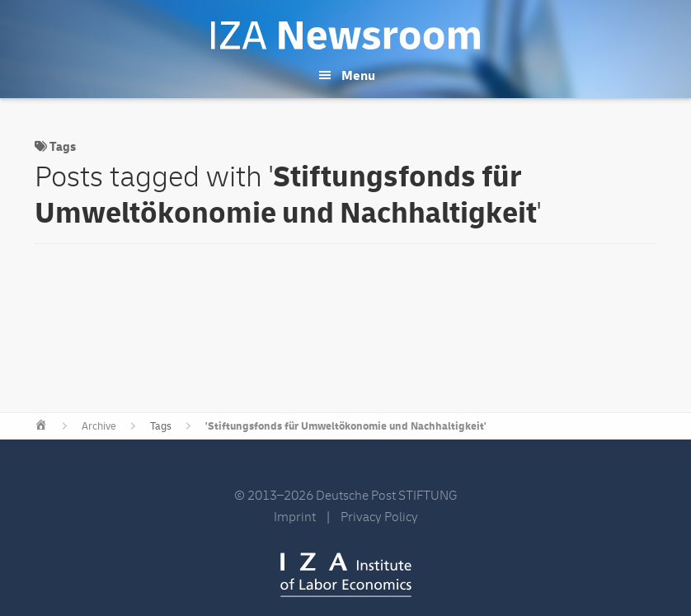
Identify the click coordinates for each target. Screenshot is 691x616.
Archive (99, 426)
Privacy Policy (379, 517)
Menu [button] (358, 76)
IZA (346, 575)
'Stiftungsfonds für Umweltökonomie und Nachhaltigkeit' (346, 426)
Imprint (295, 517)
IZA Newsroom (345, 35)
